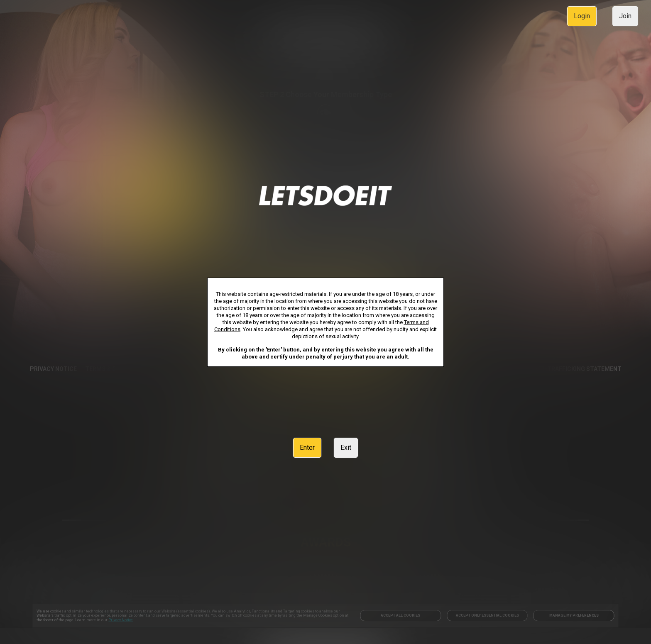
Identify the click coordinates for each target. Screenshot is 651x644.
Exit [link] (346, 448)
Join (625, 16)
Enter (307, 448)
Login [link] (582, 16)
